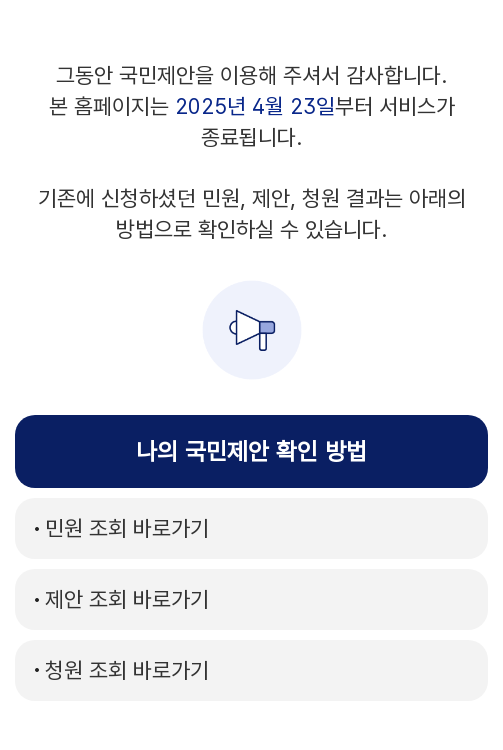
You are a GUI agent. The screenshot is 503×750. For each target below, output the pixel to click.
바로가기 (127, 528)
